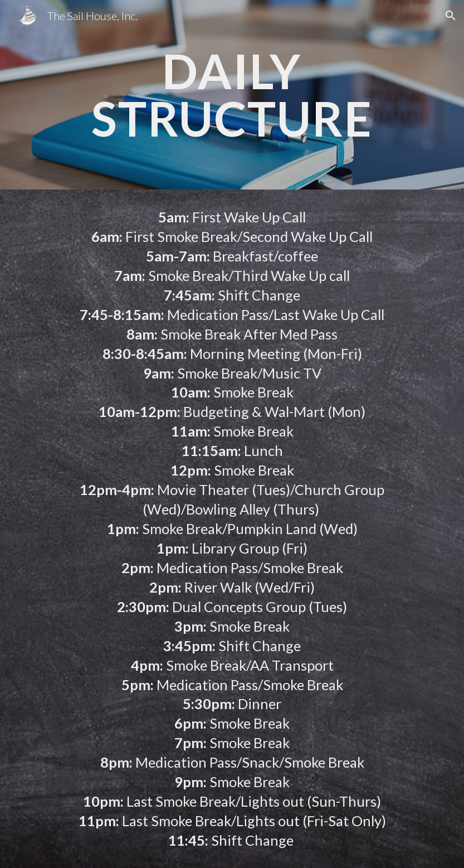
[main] (232, 95)
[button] (451, 16)
